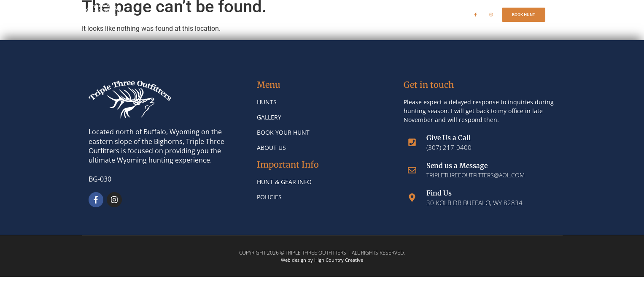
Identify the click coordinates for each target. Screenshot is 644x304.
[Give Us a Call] (412, 142)
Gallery (321, 15)
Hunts (278, 15)
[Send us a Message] (412, 170)
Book (402, 15)
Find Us (439, 193)
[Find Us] (412, 198)
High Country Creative (339, 260)
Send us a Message (457, 166)
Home (239, 15)
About (364, 15)
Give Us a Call (449, 138)
